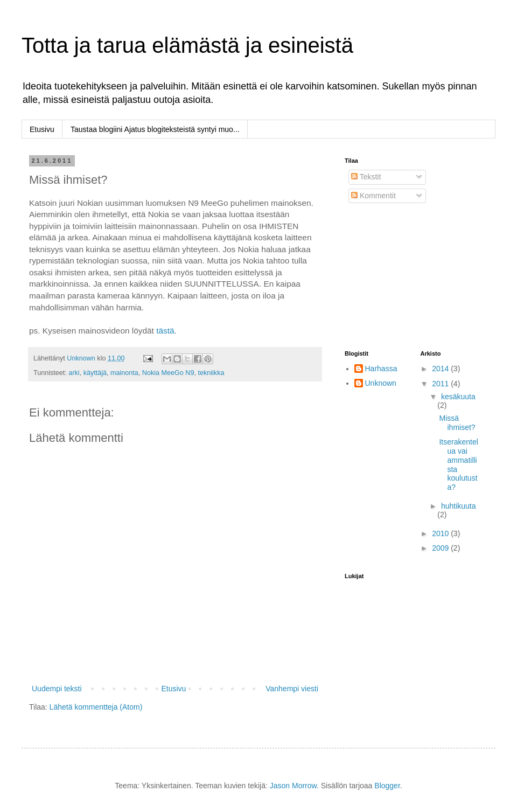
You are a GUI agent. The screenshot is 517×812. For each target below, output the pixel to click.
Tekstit (366, 177)
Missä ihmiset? (457, 423)
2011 (441, 384)
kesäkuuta (458, 397)
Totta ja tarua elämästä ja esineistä (187, 45)
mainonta (124, 373)
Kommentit (373, 196)
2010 (441, 533)
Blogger (387, 786)
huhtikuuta (459, 506)
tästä (165, 331)
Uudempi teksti (57, 689)
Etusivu (42, 129)
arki (74, 373)
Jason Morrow (293, 786)
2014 (441, 369)
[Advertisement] (399, 277)
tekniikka (211, 373)
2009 (441, 548)
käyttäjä (95, 373)
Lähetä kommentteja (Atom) (96, 707)
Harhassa (381, 369)
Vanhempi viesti (292, 689)
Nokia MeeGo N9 (168, 373)
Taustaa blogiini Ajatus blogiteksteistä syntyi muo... (155, 129)
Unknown (381, 383)
